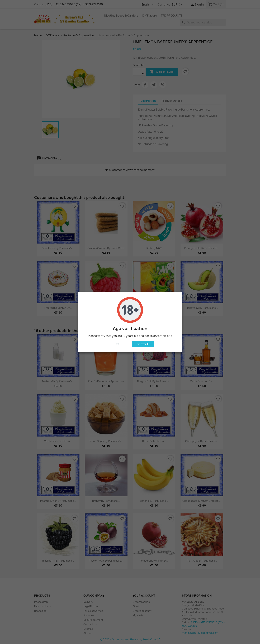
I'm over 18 (143, 344)
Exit (117, 344)
